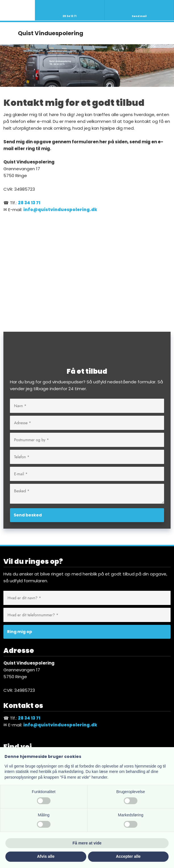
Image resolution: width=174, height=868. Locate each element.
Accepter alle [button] (128, 856)
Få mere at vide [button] (87, 843)
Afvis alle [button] (46, 856)
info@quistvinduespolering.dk (60, 210)
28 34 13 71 (29, 203)
